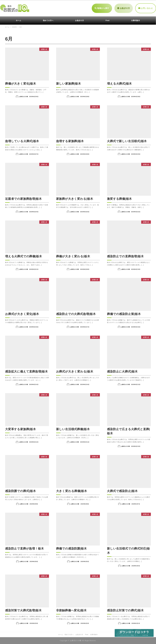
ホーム (61, 634)
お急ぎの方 (124, 8)
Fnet (87, 634)
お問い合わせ (146, 8)
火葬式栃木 (94, 634)
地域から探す (102, 8)
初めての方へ (69, 634)
